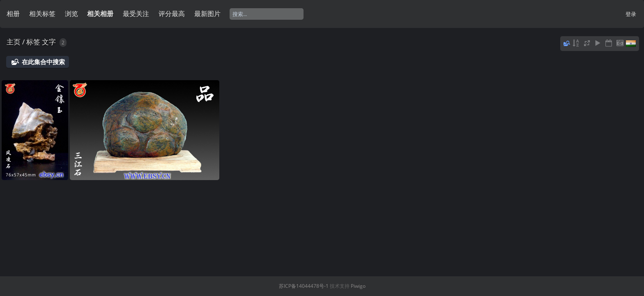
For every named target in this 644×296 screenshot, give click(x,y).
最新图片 (207, 14)
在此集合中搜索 (43, 62)
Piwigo (358, 286)
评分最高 (172, 14)
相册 (13, 14)
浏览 (71, 14)
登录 (631, 14)
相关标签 (42, 14)
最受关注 (136, 14)
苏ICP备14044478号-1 (304, 286)
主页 (14, 42)
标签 (33, 42)
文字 (49, 42)
